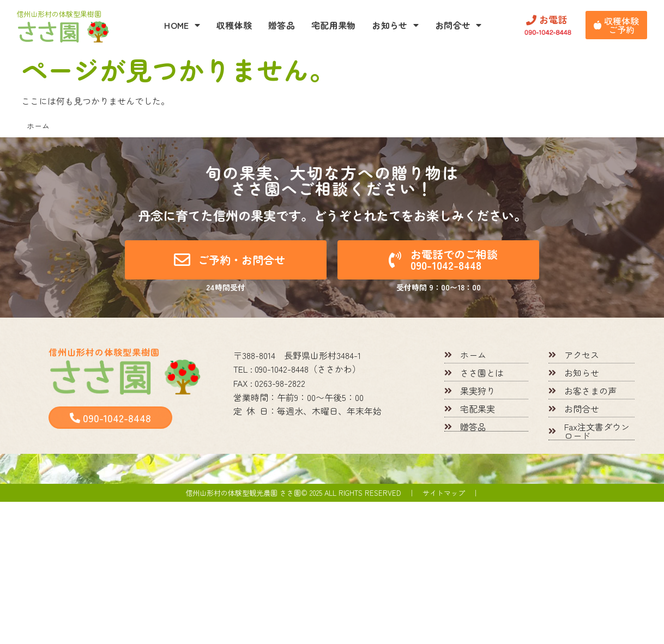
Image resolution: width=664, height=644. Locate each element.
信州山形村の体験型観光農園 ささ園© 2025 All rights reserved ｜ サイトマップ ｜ (332, 493)
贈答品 (282, 25)
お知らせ (395, 25)
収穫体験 (234, 25)
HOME (182, 25)
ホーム (38, 126)
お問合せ (458, 25)
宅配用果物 (334, 25)
